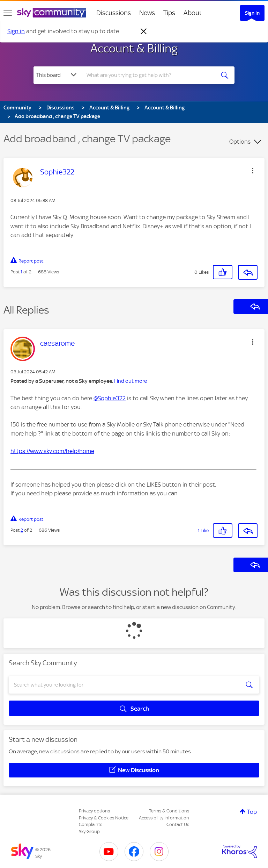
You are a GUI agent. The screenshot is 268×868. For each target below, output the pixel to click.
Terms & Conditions (169, 811)
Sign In (252, 13)
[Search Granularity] (57, 75)
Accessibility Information (164, 818)
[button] (253, 171)
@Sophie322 (110, 398)
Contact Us (178, 824)
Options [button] (240, 142)
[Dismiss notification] (144, 31)
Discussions (114, 13)
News (147, 13)
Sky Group (89, 831)
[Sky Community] (52, 13)
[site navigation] (8, 13)
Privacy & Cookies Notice (104, 818)
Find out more (131, 381)
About (193, 13)
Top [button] (252, 812)
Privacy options (94, 811)
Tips (169, 13)
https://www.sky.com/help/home (52, 451)
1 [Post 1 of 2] (21, 272)
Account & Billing (134, 48)
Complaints (91, 824)
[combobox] (150, 75)
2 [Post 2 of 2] (22, 530)
